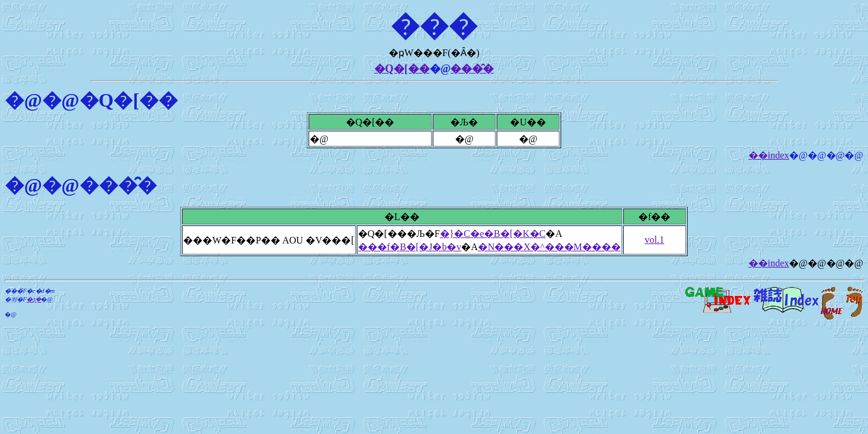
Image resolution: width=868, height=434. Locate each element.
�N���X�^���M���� (549, 247)
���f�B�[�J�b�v (410, 247)
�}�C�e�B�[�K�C (493, 234)
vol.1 (655, 240)
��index (769, 155)
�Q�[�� (402, 69)
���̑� (472, 69)
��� (434, 26)
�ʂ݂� (34, 299)
